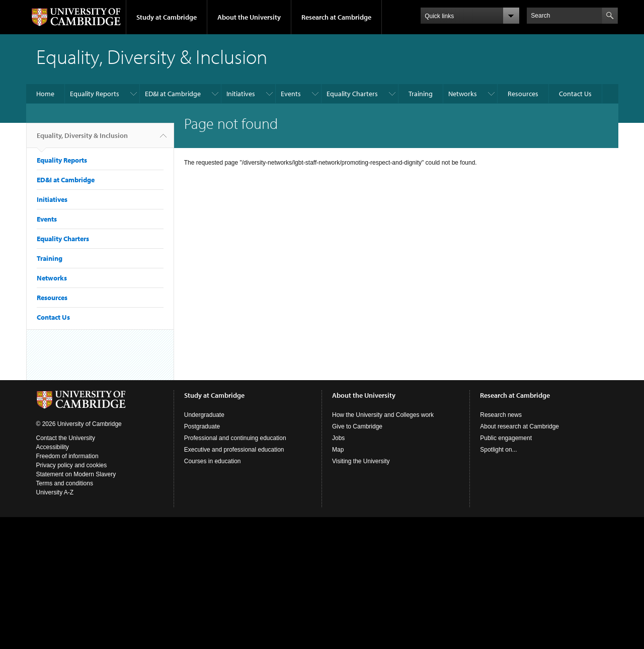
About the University (249, 17)
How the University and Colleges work (383, 415)
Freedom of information (67, 456)
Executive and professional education (234, 450)
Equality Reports (95, 94)
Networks (463, 94)
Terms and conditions (65, 483)
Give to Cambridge (357, 426)
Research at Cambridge (336, 17)
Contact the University (66, 438)
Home (45, 94)
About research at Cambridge (519, 426)
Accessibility (53, 447)
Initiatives (241, 94)
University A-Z (55, 492)
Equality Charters (352, 94)
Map (338, 450)
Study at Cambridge (167, 17)
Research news (501, 415)
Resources (523, 94)
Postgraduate (202, 426)
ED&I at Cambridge (173, 94)
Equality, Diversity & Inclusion (82, 139)
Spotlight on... (498, 450)
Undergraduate (204, 415)
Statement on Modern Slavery (76, 474)
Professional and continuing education (235, 438)
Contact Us (575, 94)
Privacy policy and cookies (72, 465)
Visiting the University (361, 461)
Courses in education (213, 461)
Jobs (338, 438)
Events (291, 94)
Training (421, 94)
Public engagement (506, 438)
